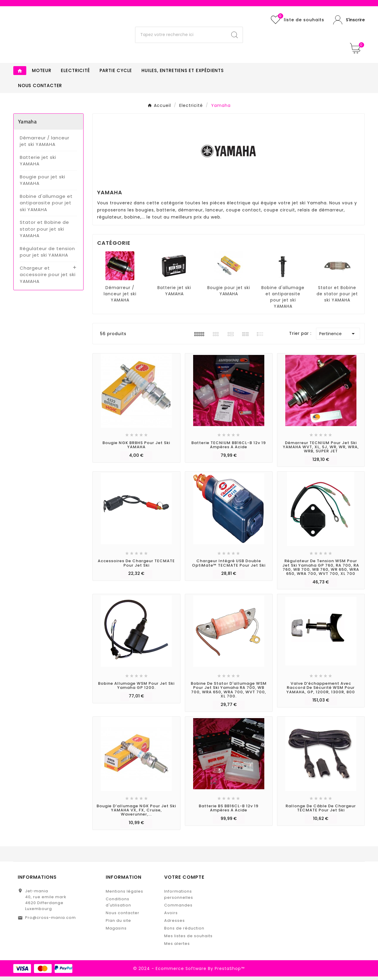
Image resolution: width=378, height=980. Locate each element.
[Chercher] (181, 37)
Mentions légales (124, 895)
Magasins (116, 932)
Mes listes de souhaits (188, 939)
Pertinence (338, 337)
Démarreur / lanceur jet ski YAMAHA (45, 145)
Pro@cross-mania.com (50, 921)
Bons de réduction (184, 932)
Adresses (175, 924)
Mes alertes (177, 947)
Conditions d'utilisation (118, 906)
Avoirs (171, 916)
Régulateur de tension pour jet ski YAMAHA (47, 255)
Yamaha (27, 125)
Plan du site (118, 924)
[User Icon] (349, 22)
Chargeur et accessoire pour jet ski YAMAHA (48, 278)
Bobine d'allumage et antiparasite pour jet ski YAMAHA (46, 206)
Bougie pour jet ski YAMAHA (43, 184)
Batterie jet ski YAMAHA (38, 164)
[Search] (234, 37)
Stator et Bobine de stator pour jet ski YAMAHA (44, 232)
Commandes (178, 909)
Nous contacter (123, 916)
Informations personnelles (179, 898)
